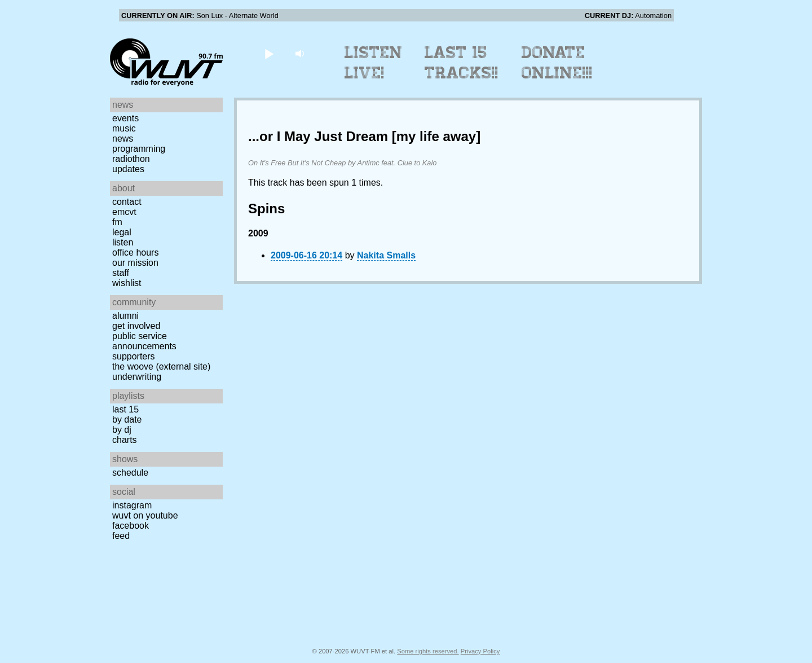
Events (125, 118)
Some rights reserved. (428, 651)
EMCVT (124, 212)
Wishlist (127, 283)
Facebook (131, 526)
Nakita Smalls (386, 255)
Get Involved (136, 326)
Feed (121, 536)
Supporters (134, 356)
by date (127, 420)
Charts (125, 440)
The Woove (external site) (161, 366)
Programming (139, 149)
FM (117, 222)
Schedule (130, 473)
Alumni (125, 316)
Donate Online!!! (557, 63)
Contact (127, 202)
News (123, 139)
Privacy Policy (480, 651)
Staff (121, 273)
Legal (122, 232)
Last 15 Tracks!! (462, 63)
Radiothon (131, 159)
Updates (128, 169)
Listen (123, 242)
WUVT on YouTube (145, 515)
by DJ (122, 430)
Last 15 (125, 409)
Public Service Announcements (144, 341)
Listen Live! (374, 63)
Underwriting (137, 377)
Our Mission (135, 263)
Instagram (132, 505)
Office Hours (135, 253)
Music (124, 128)
